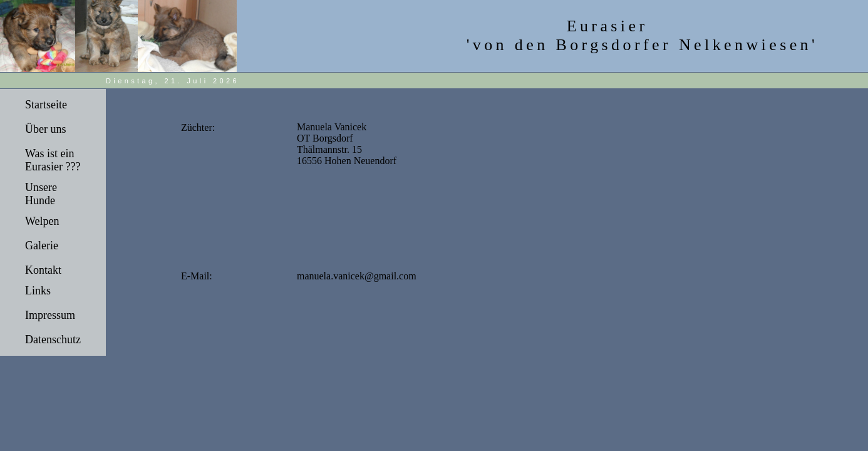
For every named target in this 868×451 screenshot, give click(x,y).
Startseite (46, 105)
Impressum (50, 315)
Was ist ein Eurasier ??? (53, 160)
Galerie (42, 246)
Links (38, 291)
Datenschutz (53, 340)
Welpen (42, 221)
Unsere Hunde (41, 194)
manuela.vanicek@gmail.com (357, 276)
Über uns (46, 129)
